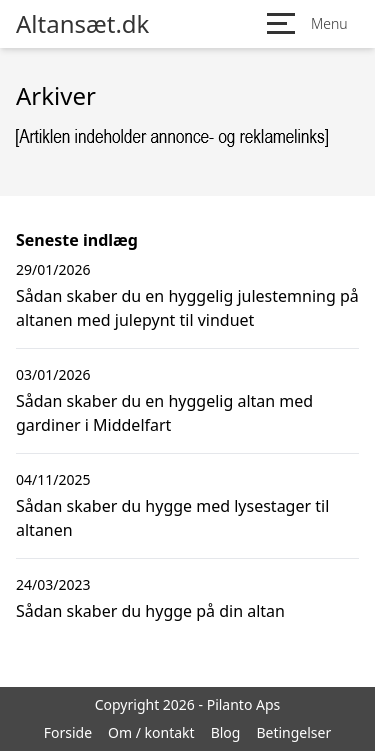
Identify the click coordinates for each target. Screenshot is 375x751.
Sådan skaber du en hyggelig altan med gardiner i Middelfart (164, 413)
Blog (226, 732)
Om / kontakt (151, 732)
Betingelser (293, 732)
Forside (68, 732)
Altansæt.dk (82, 24)
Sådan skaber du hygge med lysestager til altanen (172, 518)
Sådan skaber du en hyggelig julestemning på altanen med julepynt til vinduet (187, 308)
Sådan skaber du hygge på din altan (150, 611)
